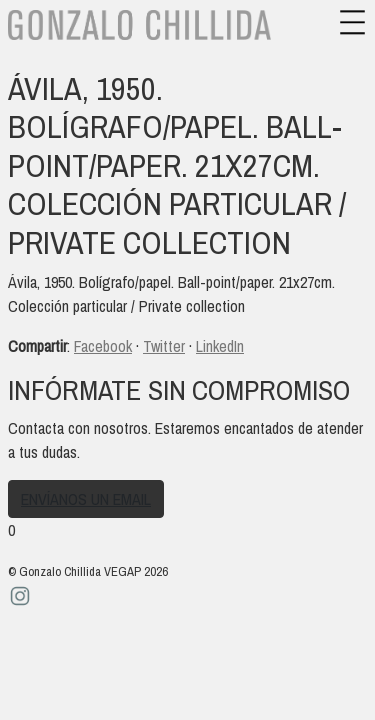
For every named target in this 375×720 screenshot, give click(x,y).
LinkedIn (220, 346)
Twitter (164, 346)
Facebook (103, 346)
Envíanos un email (86, 499)
